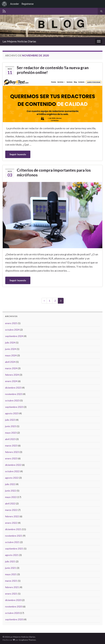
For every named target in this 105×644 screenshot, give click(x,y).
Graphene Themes (27, 640)
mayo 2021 (11, 574)
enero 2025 (11, 323)
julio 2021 (10, 561)
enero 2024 (11, 381)
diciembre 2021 (13, 529)
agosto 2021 (12, 555)
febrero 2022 (12, 516)
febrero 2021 (12, 587)
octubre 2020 (12, 613)
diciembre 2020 (13, 600)
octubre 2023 (12, 400)
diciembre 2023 (13, 388)
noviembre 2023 (14, 394)
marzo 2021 (11, 581)
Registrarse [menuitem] (28, 4)
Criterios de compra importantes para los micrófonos (54, 172)
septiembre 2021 (14, 549)
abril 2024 (10, 362)
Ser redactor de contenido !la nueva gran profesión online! (53, 70)
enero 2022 (11, 523)
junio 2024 (11, 349)
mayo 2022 (11, 497)
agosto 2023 (12, 413)
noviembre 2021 (14, 536)
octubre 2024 (12, 330)
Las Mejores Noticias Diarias (19, 41)
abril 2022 (10, 503)
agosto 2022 (12, 478)
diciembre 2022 (13, 465)
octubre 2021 (12, 542)
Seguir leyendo (18, 154)
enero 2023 (11, 458)
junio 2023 (11, 426)
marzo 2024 (11, 368)
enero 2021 (11, 594)
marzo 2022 (11, 510)
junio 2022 (11, 491)
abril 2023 (10, 439)
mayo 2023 (11, 433)
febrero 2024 (12, 375)
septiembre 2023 (14, 407)
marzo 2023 (11, 446)
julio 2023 (10, 420)
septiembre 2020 (14, 619)
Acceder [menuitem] (15, 4)
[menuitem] (4, 4)
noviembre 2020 (14, 606)
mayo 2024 (11, 355)
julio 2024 (10, 343)
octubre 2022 (12, 471)
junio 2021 (11, 568)
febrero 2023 (12, 452)
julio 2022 (10, 484)
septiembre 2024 (14, 336)
